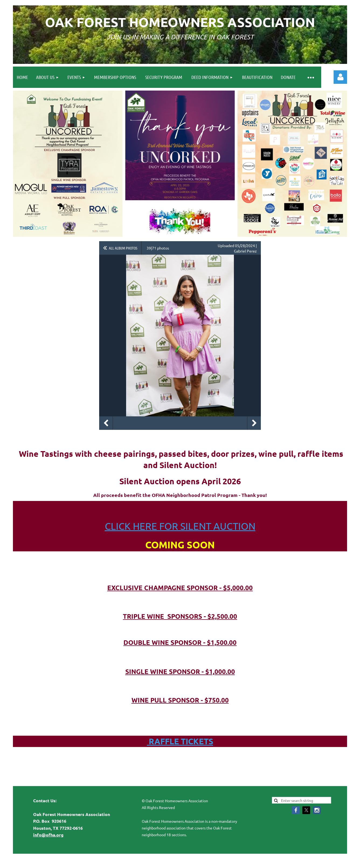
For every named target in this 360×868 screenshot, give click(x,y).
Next (254, 423)
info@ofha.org (48, 835)
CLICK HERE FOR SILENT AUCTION (180, 526)
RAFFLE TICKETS (180, 741)
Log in (340, 77)
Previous (106, 423)
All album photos (123, 248)
